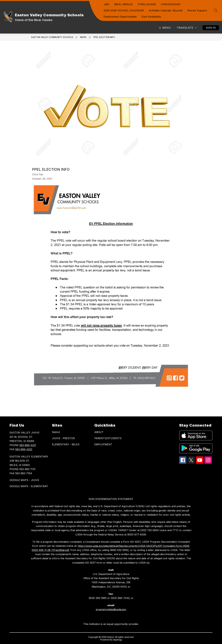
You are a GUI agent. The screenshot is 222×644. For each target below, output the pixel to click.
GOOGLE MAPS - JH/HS (24, 480)
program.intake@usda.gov (111, 609)
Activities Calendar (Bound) (166, 10)
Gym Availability (151, 17)
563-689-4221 (28, 445)
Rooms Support (197, 10)
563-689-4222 (24, 449)
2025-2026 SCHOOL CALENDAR (124, 10)
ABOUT (99, 432)
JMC (107, 4)
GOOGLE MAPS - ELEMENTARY (29, 486)
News (83, 37)
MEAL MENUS (123, 4)
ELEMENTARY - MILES (66, 444)
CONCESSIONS (171, 4)
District (56, 432)
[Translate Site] (187, 28)
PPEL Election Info (104, 37)
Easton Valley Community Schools (52, 37)
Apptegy (118, 640)
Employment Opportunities (120, 17)
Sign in (211, 28)
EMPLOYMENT (103, 444)
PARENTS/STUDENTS (108, 438)
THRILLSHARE (147, 4)
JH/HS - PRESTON (63, 438)
